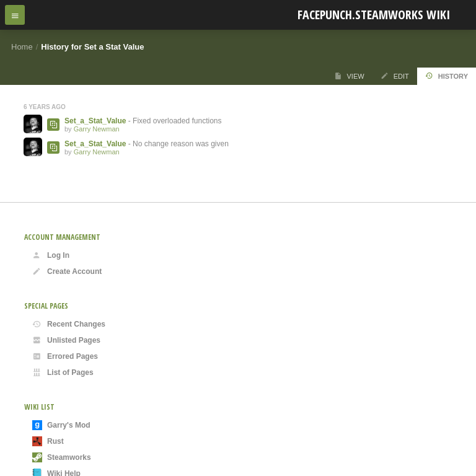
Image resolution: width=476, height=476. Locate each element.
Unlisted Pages (66, 340)
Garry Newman (97, 129)
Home (22, 47)
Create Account (67, 271)
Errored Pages (65, 356)
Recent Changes (69, 324)
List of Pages (63, 372)
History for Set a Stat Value (92, 47)
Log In (51, 255)
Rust (48, 441)
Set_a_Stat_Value (95, 121)
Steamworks (62, 457)
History (447, 76)
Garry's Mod (61, 425)
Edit (395, 76)
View (349, 76)
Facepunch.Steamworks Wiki (374, 15)
